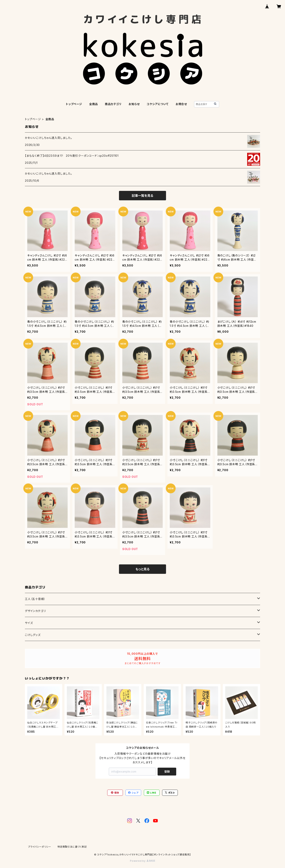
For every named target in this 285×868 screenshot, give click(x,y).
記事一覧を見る (142, 196)
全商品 (93, 104)
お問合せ (181, 104)
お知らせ (134, 104)
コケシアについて (157, 104)
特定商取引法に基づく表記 (72, 847)
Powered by (142, 861)
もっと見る (142, 569)
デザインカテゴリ (35, 611)
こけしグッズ (33, 635)
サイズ (29, 623)
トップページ (74, 104)
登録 (167, 771)
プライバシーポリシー (40, 847)
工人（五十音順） (35, 599)
